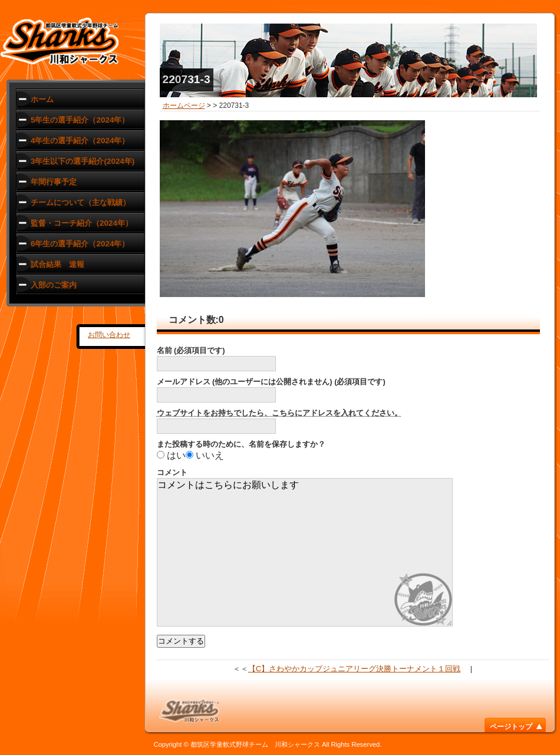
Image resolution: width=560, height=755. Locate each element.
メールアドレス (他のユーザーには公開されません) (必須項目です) (271, 382)
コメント (172, 472)
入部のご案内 (54, 285)
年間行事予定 (54, 182)
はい (176, 455)
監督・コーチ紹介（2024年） (82, 223)
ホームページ (184, 105)
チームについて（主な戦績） (80, 202)
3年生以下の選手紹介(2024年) (83, 161)
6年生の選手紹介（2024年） (80, 244)
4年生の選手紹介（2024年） (80, 141)
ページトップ (511, 727)
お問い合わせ (109, 335)
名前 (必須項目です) (191, 350)
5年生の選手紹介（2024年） (80, 120)
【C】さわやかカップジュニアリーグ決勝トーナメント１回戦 (354, 669)
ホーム (42, 99)
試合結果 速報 (57, 264)
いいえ (210, 455)
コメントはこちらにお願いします (305, 552)
